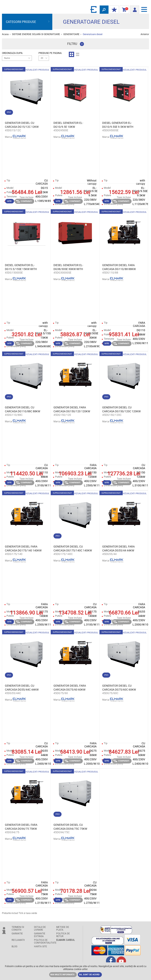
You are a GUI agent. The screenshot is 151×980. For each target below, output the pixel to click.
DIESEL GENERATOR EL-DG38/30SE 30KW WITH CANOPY (68, 267)
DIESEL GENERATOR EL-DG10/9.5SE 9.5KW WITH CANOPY (118, 125)
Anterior (145, 34)
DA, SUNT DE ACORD (89, 975)
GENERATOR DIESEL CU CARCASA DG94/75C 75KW (70, 827)
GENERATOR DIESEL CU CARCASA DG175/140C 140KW (73, 548)
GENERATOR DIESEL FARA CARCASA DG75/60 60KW (70, 688)
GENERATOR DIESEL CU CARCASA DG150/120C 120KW (121, 409)
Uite (9, 201)
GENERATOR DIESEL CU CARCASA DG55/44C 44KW (22, 688)
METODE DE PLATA (63, 928)
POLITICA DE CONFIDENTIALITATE (44, 941)
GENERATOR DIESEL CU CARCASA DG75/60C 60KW (119, 688)
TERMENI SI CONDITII (18, 928)
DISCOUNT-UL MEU (113, 10)
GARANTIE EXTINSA (40, 935)
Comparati (24, 201)
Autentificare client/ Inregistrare (133, 9)
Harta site (41, 946)
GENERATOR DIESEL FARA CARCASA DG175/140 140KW (23, 548)
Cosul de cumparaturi (124, 10)
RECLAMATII (18, 940)
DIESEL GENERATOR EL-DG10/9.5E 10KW (68, 125)
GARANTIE (17, 934)
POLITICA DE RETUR (63, 935)
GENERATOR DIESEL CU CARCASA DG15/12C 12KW (22, 125)
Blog (14, 946)
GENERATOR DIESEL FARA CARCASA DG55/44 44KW (118, 548)
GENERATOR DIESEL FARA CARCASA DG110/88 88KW (119, 267)
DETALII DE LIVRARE (40, 928)
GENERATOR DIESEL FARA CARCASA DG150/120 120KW (72, 409)
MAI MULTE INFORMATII (62, 975)
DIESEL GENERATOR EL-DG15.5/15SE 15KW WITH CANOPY (21, 267)
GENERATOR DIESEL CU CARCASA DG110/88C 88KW (23, 409)
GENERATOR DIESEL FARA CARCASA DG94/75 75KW (21, 827)
